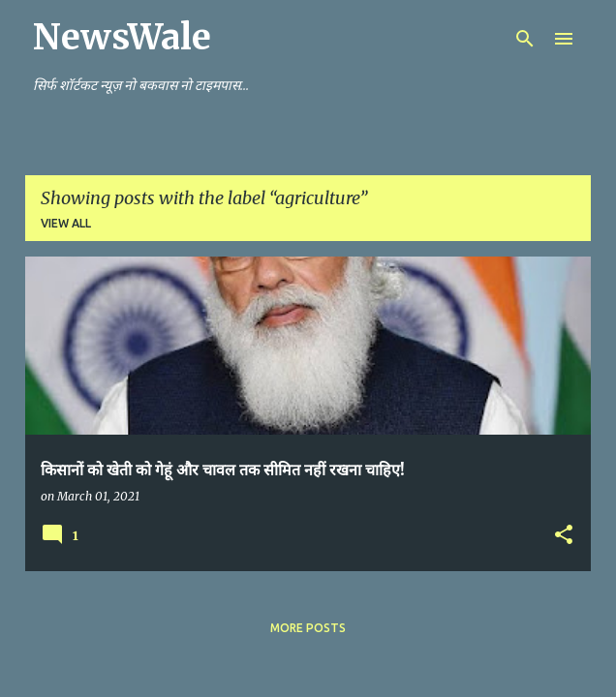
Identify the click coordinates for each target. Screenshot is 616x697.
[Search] (525, 39)
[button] (564, 535)
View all (66, 223)
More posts (308, 628)
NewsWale (122, 37)
